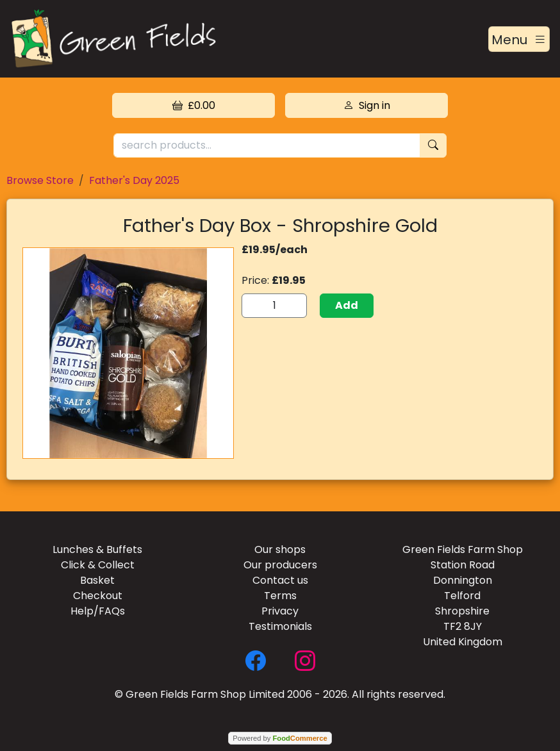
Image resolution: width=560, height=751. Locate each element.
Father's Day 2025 (134, 180)
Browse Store (40, 180)
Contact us (280, 580)
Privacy (280, 611)
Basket (97, 580)
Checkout (98, 596)
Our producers (280, 565)
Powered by (280, 738)
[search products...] (267, 146)
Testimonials (280, 626)
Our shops (280, 549)
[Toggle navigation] (519, 39)
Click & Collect (98, 565)
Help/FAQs (98, 611)
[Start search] (433, 146)
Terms (280, 596)
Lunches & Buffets (97, 549)
